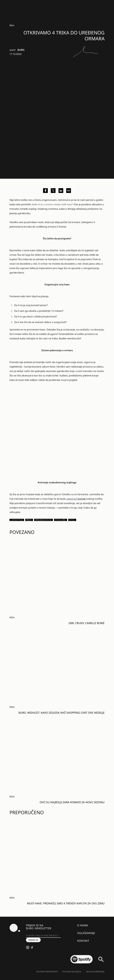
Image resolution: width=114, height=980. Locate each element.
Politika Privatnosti (47, 972)
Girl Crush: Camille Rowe (87, 623)
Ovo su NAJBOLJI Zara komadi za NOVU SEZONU (72, 802)
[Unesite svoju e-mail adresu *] (43, 936)
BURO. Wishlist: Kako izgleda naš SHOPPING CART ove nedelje (62, 713)
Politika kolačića (72, 972)
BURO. (21, 50)
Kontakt (83, 941)
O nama (83, 925)
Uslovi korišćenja (95, 972)
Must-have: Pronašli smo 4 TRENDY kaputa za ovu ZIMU (66, 903)
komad (76, 499)
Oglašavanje (86, 933)
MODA (12, 25)
